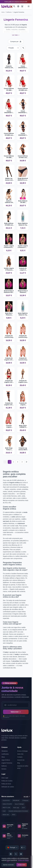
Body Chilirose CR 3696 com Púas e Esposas (9, 224)
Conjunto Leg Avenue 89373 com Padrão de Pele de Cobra (23, 449)
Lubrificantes (5, 754)
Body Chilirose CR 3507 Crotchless (23, 202)
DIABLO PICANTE (7, 804)
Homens (4, 769)
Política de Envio (6, 784)
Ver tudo (27, 797)
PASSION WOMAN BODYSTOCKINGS (18, 811)
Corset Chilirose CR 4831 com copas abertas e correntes (23, 157)
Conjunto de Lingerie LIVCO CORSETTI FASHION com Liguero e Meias (9, 404)
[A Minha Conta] (18, 6)
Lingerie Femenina (19, 12)
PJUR (4, 811)
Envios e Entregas (23, 751)
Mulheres (9, 12)
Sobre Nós (20, 754)
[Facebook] (11, 854)
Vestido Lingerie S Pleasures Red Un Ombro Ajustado (9, 247)
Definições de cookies (8, 787)
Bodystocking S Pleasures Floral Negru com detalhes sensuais (9, 292)
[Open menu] (29, 6)
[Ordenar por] (13, 48)
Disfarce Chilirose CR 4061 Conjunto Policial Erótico (9, 202)
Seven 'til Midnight (19, 804)
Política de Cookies (7, 781)
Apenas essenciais (8, 865)
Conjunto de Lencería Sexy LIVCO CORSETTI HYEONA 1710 (9, 337)
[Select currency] (23, 848)
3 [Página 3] (18, 462)
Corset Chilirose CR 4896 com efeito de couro (9, 134)
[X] (16, 854)
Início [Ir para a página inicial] (3, 12)
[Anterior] (5, 462)
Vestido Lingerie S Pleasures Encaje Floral (9, 269)
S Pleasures (25, 801)
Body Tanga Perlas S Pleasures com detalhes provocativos (9, 449)
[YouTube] (21, 854)
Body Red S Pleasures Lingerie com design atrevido (9, 314)
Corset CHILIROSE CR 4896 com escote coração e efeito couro (23, 134)
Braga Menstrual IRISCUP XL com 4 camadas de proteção (23, 179)
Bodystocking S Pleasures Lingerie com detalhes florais (23, 292)
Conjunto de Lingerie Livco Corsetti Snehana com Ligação (23, 382)
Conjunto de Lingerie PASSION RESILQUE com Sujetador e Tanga (23, 404)
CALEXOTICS (6, 801)
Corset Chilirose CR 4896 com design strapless (23, 89)
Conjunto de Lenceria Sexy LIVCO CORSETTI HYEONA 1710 (23, 337)
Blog (19, 763)
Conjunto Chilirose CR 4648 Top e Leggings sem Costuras (9, 67)
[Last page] (26, 462)
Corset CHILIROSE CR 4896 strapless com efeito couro (9, 112)
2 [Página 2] (14, 462)
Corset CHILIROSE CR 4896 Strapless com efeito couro (23, 67)
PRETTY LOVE (6, 808)
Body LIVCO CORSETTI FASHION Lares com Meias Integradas (23, 426)
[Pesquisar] (14, 6)
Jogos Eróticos (6, 760)
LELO (23, 808)
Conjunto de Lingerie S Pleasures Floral (23, 269)
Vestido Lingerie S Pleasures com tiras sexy (23, 247)
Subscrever (16, 712)
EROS (14, 815)
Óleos (3, 757)
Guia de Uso (21, 760)
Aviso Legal (5, 778)
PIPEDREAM (16, 801)
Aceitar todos (22, 865)
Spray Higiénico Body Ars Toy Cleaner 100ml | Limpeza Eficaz (23, 224)
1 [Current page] (10, 462)
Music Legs (16, 808)
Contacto (20, 757)
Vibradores (5, 751)
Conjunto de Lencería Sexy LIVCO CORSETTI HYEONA (23, 359)
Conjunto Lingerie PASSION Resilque (9, 426)
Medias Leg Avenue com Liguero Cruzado (9, 179)
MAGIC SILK (6, 815)
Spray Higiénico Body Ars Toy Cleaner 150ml (23, 314)
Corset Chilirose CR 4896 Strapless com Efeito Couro (9, 89)
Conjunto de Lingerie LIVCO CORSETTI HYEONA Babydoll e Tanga (9, 359)
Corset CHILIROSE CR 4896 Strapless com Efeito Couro (23, 112)
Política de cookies (23, 860)
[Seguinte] (22, 462)
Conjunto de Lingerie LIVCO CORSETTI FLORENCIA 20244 (9, 382)
